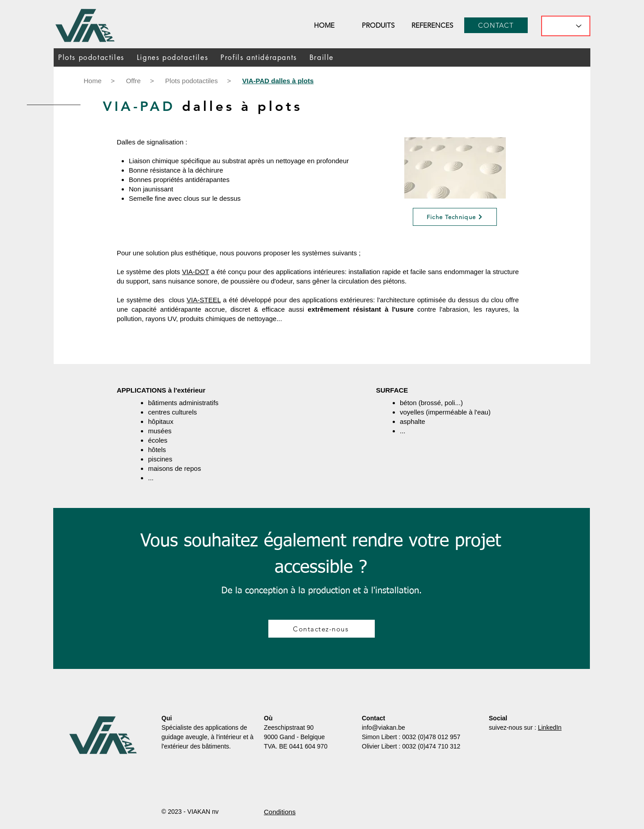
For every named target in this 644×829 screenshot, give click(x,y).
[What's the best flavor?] (566, 26)
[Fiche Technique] (455, 217)
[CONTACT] (496, 25)
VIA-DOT (196, 272)
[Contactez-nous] (322, 629)
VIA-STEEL (203, 300)
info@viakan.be (383, 727)
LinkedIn (550, 727)
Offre (133, 81)
